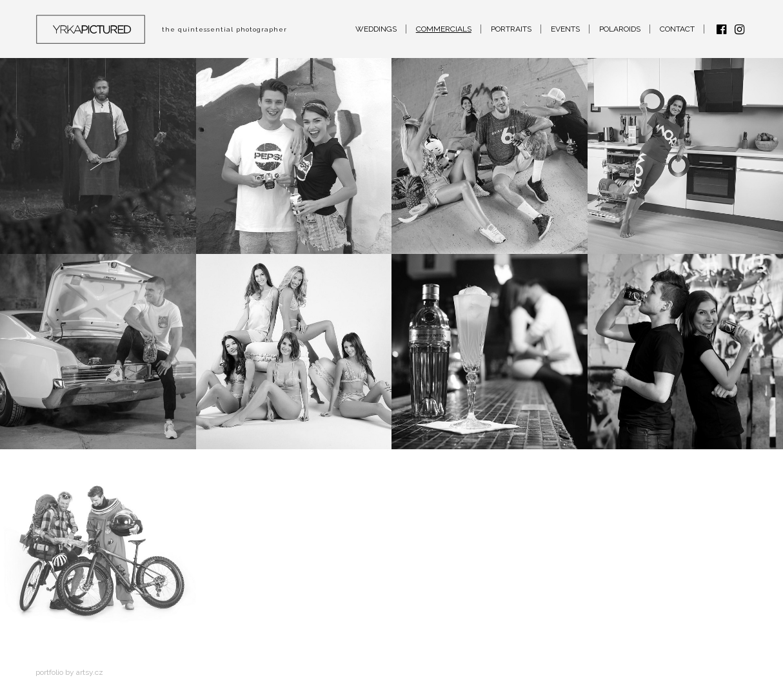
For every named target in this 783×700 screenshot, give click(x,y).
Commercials (444, 29)
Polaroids (620, 29)
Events (565, 29)
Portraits (511, 29)
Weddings (376, 29)
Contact (677, 29)
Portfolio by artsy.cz (69, 672)
